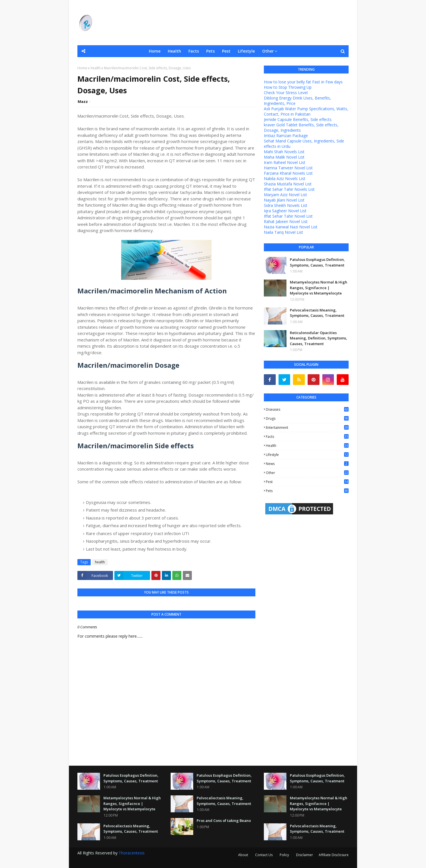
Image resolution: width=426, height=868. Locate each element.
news (307, 464)
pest (307, 482)
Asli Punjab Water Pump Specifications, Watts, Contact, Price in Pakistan (306, 111)
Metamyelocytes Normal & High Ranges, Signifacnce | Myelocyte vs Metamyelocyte (319, 288)
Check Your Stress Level (286, 93)
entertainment (307, 427)
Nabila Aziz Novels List (285, 178)
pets (307, 491)
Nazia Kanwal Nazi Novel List (291, 227)
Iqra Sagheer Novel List (285, 211)
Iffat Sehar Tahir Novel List (288, 216)
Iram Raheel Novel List (285, 162)
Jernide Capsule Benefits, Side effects (298, 119)
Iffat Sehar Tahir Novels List (289, 189)
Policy (284, 855)
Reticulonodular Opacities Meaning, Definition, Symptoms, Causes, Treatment (319, 338)
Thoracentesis (132, 853)
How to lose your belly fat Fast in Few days (303, 82)
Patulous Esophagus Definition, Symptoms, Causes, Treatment (317, 262)
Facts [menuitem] (194, 51)
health (96, 68)
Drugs (307, 418)
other (307, 473)
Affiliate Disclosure (334, 855)
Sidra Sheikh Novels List (286, 205)
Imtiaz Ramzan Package (286, 136)
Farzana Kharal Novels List (288, 173)
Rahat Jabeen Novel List (286, 221)
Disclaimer (305, 855)
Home (82, 68)
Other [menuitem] (268, 51)
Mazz (83, 101)
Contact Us (264, 855)
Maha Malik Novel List (284, 157)
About (243, 855)
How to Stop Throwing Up (288, 87)
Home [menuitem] (155, 51)
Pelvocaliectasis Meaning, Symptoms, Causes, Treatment (317, 313)
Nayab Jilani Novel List (284, 200)
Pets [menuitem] (210, 51)
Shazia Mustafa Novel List (288, 184)
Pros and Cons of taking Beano (224, 821)
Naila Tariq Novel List (283, 232)
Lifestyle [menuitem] (246, 51)
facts (307, 437)
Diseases (307, 409)
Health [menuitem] (174, 51)
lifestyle (307, 455)
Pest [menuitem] (226, 51)
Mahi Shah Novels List (284, 152)
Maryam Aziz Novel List (285, 195)
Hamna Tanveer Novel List (288, 168)
